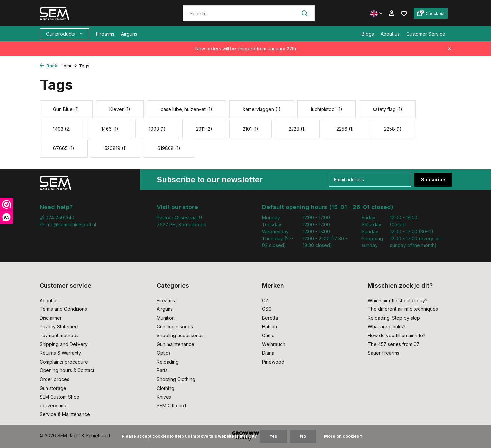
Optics (164, 353)
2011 (204, 129)
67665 (64, 148)
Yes (273, 436)
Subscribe (433, 180)
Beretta (270, 318)
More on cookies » (343, 436)
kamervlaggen (262, 109)
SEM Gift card (171, 406)
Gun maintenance (175, 344)
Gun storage (53, 388)
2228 (297, 129)
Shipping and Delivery (64, 344)
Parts (162, 370)
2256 (345, 129)
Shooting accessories (180, 335)
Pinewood (273, 362)
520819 (116, 148)
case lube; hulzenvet (186, 109)
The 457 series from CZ (394, 344)
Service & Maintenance (65, 414)
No (303, 436)
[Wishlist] (404, 13)
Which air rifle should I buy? (398, 300)
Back (48, 66)
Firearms (105, 34)
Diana (268, 353)
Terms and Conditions (63, 309)
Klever (120, 109)
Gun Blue (66, 109)
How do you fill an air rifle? (397, 335)
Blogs (368, 34)
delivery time (54, 406)
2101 (250, 129)
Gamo (268, 335)
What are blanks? (386, 326)
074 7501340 (57, 218)
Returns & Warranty (60, 353)
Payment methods (59, 335)
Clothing (166, 388)
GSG (267, 309)
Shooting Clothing (176, 379)
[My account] (392, 13)
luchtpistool (327, 109)
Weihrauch (274, 344)
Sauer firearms (384, 353)
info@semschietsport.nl (68, 224)
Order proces (54, 379)
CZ (265, 300)
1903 (157, 129)
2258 (393, 129)
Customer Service (426, 34)
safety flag (387, 109)
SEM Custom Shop (60, 397)
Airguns (129, 34)
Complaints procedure (64, 362)
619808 (169, 148)
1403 (62, 129)
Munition (166, 318)
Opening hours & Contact (67, 370)
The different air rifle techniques (403, 309)
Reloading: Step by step (394, 318)
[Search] (249, 13)
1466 (110, 129)
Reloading (168, 362)
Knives (164, 397)
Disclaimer (51, 318)
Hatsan (270, 326)
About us (390, 34)
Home (69, 66)
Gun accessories (175, 326)
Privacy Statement (59, 326)
